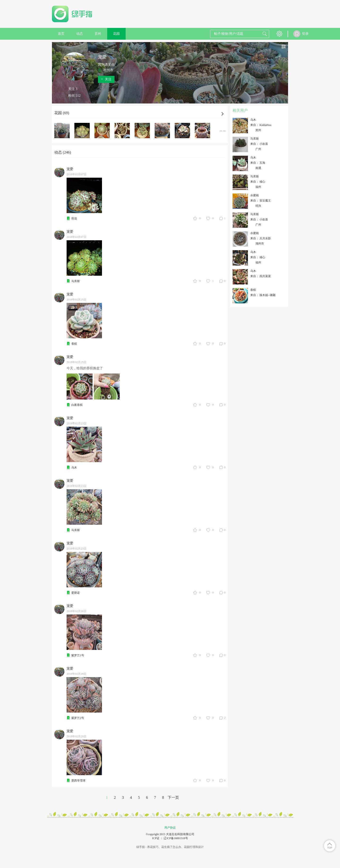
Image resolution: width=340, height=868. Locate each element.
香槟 (74, 344)
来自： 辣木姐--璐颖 (263, 295)
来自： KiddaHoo (261, 125)
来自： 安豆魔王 (261, 201)
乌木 (74, 468)
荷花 (74, 219)
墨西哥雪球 (78, 781)
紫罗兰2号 (78, 718)
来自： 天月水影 (261, 238)
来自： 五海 (258, 163)
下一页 (173, 797)
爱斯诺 (76, 593)
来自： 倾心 (258, 182)
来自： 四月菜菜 (261, 276)
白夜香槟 (77, 405)
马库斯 (76, 281)
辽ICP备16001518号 (176, 838)
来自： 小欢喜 (259, 144)
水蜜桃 (255, 195)
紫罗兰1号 (78, 655)
